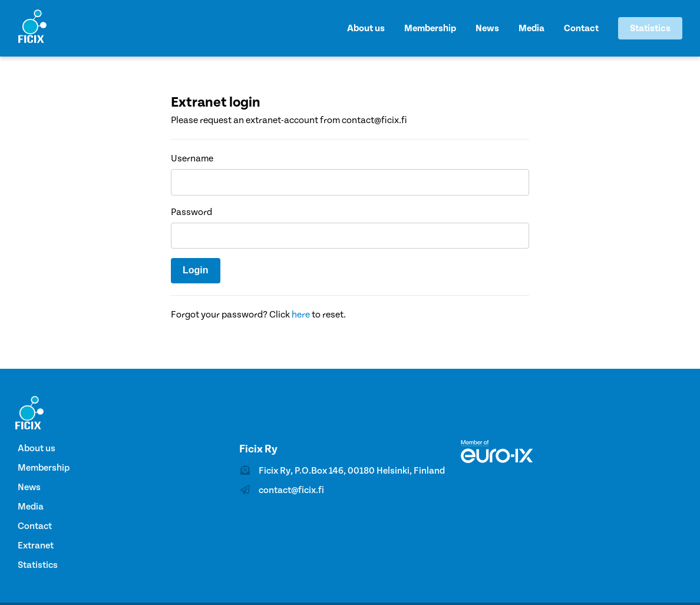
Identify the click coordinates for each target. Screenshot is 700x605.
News (487, 28)
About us (366, 28)
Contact (581, 28)
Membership (430, 28)
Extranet (36, 546)
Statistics (650, 28)
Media (531, 28)
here (301, 315)
